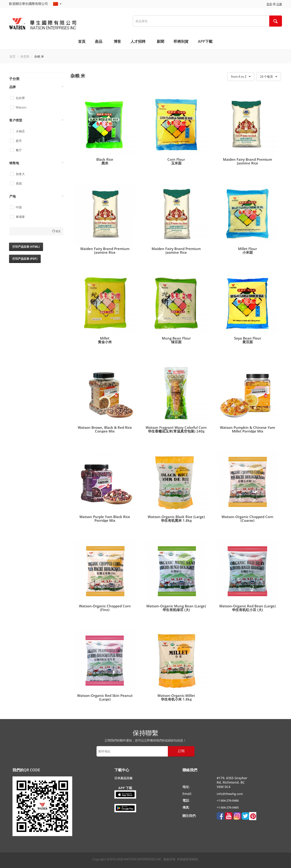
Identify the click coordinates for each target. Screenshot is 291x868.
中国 (19, 207)
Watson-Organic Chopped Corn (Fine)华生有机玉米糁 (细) (105, 610)
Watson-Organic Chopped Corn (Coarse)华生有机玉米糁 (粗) (247, 520)
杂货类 (25, 56)
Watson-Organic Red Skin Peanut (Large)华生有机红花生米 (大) (105, 699)
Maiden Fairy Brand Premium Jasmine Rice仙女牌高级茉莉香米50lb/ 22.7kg (176, 252)
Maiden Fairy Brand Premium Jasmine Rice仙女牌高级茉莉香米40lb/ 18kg (105, 252)
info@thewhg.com (230, 794)
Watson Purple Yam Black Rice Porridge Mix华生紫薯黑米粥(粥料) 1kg (105, 520)
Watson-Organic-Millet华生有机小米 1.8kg (176, 697)
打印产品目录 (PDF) (25, 259)
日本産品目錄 (123, 778)
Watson (21, 107)
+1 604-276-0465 (228, 807)
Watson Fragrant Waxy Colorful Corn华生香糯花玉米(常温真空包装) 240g (176, 429)
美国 (19, 184)
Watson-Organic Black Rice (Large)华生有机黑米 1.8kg (176, 519)
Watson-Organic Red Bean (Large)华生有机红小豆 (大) (247, 608)
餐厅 (19, 150)
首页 (13, 56)
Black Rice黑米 (105, 161)
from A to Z (241, 77)
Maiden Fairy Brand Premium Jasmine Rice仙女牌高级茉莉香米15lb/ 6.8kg (248, 163)
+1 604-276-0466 (228, 800)
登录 (269, 4)
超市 (19, 141)
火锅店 (20, 131)
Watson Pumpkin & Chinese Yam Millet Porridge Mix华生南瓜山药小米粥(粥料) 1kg (247, 431)
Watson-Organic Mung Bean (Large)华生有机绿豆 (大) (176, 608)
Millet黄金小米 (105, 340)
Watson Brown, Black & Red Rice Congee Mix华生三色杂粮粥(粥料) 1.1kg (105, 431)
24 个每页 (269, 77)
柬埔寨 (20, 217)
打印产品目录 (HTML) (26, 247)
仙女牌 (20, 98)
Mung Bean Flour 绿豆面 (176, 340)
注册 (279, 4)
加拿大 (20, 174)
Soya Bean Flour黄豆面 (248, 340)
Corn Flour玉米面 (176, 161)
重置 (58, 231)
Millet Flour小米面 (247, 250)
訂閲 (181, 751)
